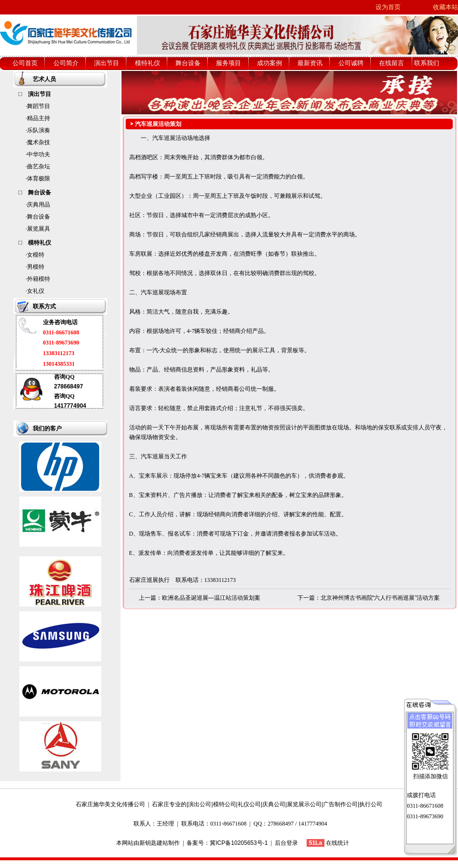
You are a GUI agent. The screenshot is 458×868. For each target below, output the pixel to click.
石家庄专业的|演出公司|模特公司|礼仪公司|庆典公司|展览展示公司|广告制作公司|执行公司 (267, 804)
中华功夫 (39, 154)
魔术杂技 (39, 142)
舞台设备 (39, 217)
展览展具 (39, 229)
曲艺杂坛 (39, 166)
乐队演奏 (39, 130)
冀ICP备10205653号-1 (239, 843)
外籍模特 (39, 279)
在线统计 (337, 843)
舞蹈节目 (39, 106)
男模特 (36, 267)
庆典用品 (39, 205)
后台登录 (286, 843)
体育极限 (39, 179)
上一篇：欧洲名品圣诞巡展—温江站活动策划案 (200, 598)
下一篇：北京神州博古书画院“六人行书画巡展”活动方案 (369, 598)
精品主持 (39, 118)
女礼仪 (36, 291)
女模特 (36, 255)
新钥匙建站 (154, 843)
